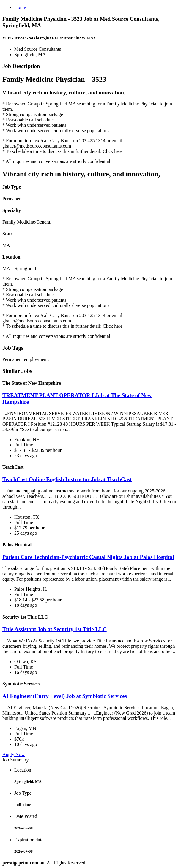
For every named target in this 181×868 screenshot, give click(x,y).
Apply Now (14, 754)
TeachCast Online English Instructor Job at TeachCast (67, 479)
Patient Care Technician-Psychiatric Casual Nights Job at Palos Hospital (88, 557)
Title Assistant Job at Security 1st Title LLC (55, 629)
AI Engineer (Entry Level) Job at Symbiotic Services (65, 696)
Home (20, 7)
